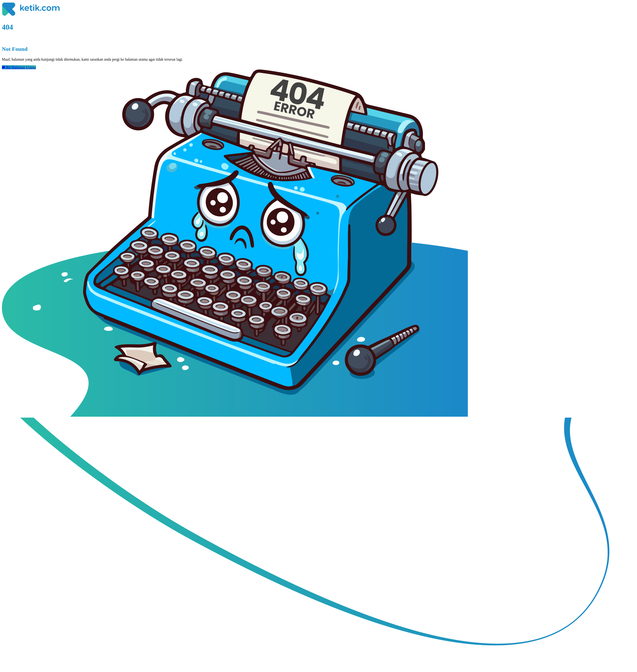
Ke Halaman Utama (19, 67)
